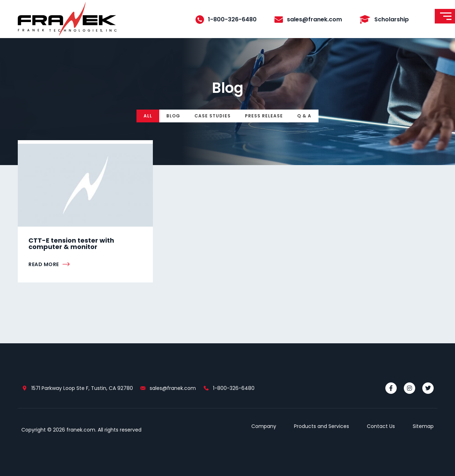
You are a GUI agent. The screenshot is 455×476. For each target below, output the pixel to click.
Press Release (264, 116)
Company (264, 426)
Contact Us (381, 426)
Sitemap (423, 426)
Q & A (304, 116)
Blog (173, 116)
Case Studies (213, 116)
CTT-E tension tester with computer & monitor (71, 244)
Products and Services (322, 426)
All (148, 116)
